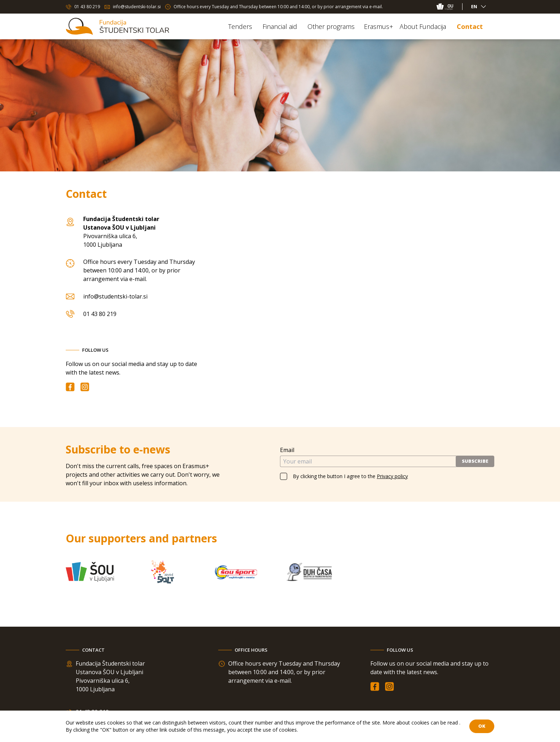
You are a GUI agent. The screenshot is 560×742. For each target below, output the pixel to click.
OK (482, 726)
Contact (470, 26)
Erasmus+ (379, 26)
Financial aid (280, 26)
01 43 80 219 (87, 7)
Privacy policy (392, 476)
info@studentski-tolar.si (137, 7)
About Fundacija (423, 26)
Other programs (331, 26)
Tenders (240, 26)
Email (287, 450)
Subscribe (475, 461)
